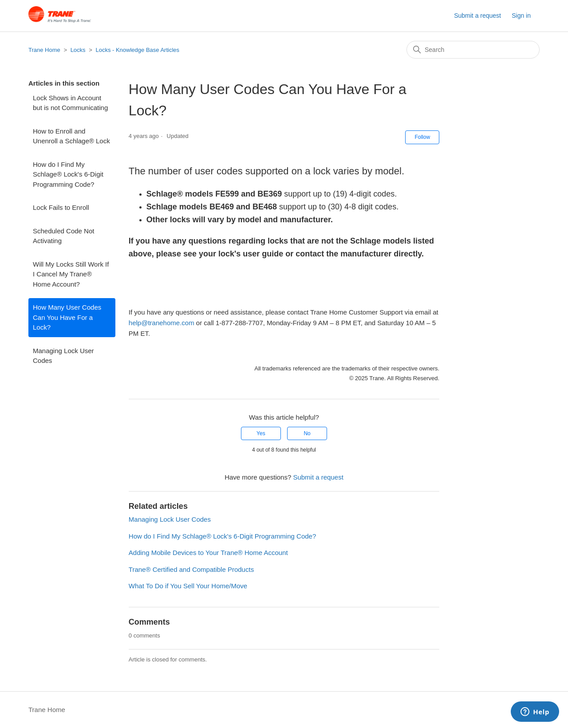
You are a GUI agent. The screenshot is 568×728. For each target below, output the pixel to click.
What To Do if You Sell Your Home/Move (188, 586)
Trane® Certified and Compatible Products (191, 569)
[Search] (473, 50)
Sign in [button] (521, 16)
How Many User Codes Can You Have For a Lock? (67, 317)
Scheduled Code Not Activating (63, 236)
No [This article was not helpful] (307, 433)
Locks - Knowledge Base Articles (137, 50)
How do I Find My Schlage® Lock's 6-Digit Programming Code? (68, 174)
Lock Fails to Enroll (61, 207)
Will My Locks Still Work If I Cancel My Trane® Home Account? (71, 274)
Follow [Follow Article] (422, 137)
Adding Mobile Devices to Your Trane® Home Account (208, 553)
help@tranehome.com (162, 323)
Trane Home (44, 50)
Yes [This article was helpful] (261, 433)
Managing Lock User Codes (63, 356)
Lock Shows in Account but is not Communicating (70, 103)
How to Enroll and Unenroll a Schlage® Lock (71, 136)
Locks (78, 50)
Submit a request (477, 16)
